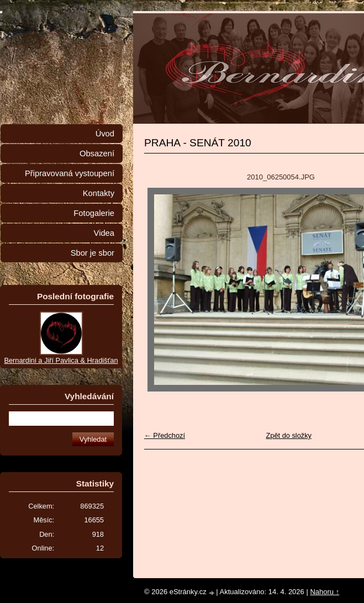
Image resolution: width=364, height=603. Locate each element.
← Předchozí (165, 435)
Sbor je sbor (93, 253)
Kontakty (99, 193)
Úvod (105, 134)
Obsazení (97, 154)
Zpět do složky (289, 435)
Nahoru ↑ (325, 592)
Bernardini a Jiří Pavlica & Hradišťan (61, 360)
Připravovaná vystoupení (70, 173)
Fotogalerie (94, 213)
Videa (104, 233)
